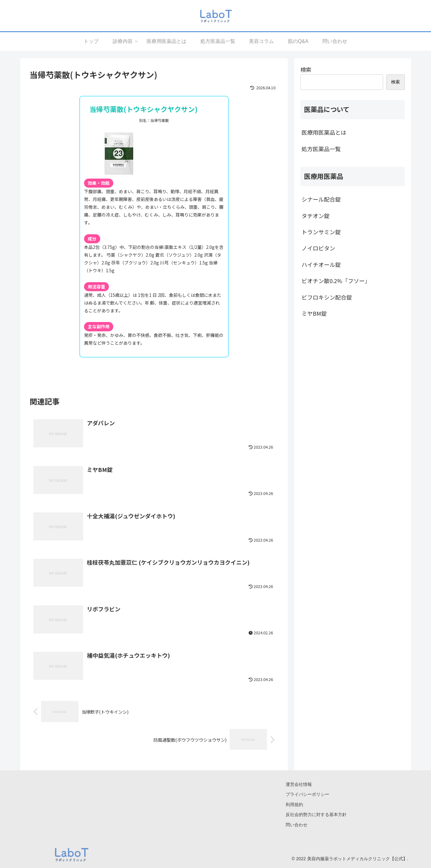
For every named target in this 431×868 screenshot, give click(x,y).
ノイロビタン (318, 248)
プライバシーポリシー (307, 795)
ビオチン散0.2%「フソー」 (336, 281)
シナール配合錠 (321, 199)
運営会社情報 (299, 785)
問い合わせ (297, 825)
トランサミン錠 (321, 232)
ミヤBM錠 (314, 313)
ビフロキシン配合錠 (327, 297)
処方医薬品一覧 (321, 149)
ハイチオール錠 (321, 264)
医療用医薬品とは (324, 132)
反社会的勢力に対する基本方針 (316, 815)
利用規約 (294, 805)
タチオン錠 (316, 216)
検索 (306, 69)
